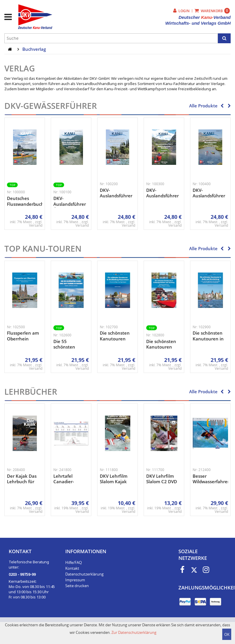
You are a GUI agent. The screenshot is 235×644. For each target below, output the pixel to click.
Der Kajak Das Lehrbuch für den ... (22, 482)
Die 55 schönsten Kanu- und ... (67, 347)
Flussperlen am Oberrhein (23, 336)
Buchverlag (34, 49)
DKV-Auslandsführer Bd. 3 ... (162, 196)
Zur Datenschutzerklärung (134, 632)
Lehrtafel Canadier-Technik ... (64, 482)
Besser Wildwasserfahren (211, 479)
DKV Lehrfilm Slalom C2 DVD (162, 479)
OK (227, 634)
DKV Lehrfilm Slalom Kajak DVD (114, 482)
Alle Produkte (203, 106)
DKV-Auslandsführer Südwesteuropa (116, 196)
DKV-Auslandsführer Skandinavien (209, 196)
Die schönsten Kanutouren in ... (115, 339)
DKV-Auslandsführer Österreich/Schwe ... (74, 204)
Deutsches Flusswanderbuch (25, 201)
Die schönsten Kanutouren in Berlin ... (208, 339)
